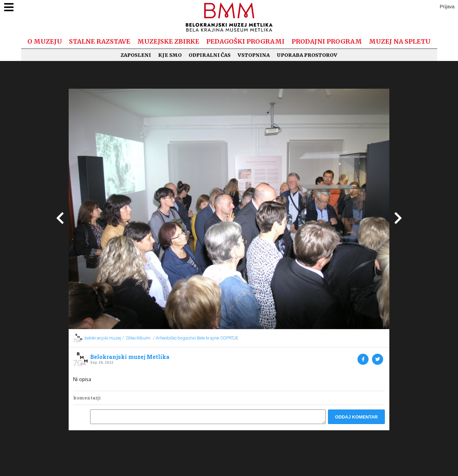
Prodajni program (327, 41)
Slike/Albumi (138, 338)
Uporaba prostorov (307, 55)
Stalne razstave (100, 41)
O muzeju (45, 41)
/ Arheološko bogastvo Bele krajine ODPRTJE (196, 338)
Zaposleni (136, 55)
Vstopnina (254, 55)
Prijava (447, 7)
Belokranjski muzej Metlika (130, 357)
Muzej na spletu (400, 41)
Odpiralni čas (210, 55)
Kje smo (170, 55)
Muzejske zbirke (168, 41)
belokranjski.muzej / (104, 338)
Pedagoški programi (245, 41)
